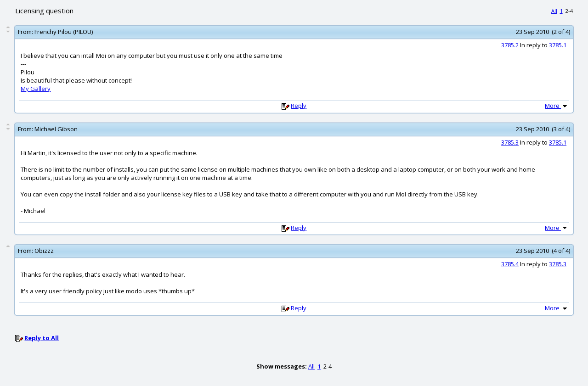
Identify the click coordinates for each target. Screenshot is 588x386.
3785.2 (510, 45)
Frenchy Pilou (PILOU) (64, 32)
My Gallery (36, 89)
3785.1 (558, 45)
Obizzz (44, 251)
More (557, 106)
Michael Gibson (56, 129)
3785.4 (510, 264)
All (554, 11)
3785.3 (510, 142)
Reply (299, 106)
